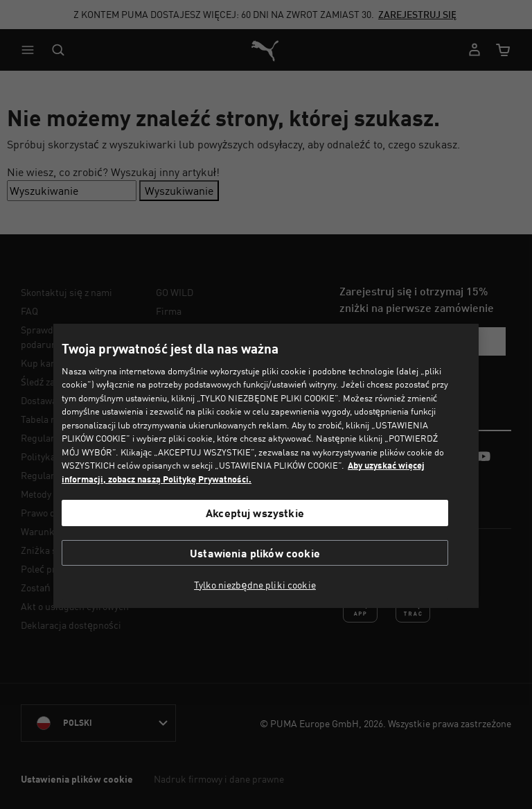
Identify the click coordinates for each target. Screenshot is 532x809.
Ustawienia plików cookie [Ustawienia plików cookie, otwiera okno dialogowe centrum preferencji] (255, 553)
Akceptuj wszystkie (255, 513)
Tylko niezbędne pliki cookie (255, 585)
